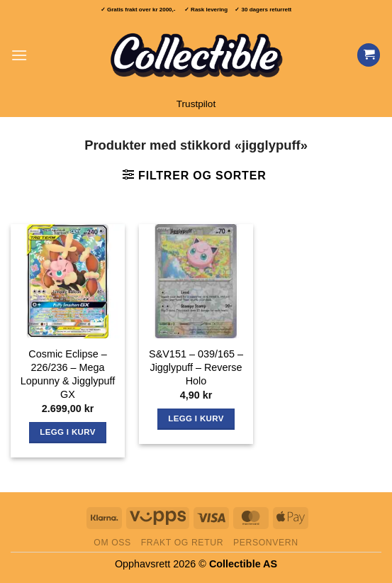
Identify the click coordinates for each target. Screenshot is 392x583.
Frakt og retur (182, 543)
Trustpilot (196, 104)
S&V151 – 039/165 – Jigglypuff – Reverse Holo (196, 367)
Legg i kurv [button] (67, 432)
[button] (19, 55)
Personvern (266, 543)
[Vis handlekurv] (369, 55)
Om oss (112, 543)
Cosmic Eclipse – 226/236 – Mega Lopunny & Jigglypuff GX (68, 374)
